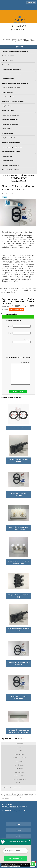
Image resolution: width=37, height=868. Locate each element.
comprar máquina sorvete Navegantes (19, 697)
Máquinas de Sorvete (8, 110)
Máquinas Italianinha (8, 129)
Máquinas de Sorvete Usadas (10, 124)
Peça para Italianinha (8, 161)
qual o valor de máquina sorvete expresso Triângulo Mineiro (18, 731)
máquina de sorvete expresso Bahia (19, 596)
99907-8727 (21, 26)
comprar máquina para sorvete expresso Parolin (18, 562)
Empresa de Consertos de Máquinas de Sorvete (15, 83)
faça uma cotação (17, 310)
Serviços (19, 47)
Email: (19, 333)
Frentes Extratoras (7, 92)
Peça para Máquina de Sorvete (11, 165)
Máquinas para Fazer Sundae (10, 138)
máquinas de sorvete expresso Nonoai (18, 461)
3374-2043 (21, 30)
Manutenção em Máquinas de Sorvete (13, 101)
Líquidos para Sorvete (8, 97)
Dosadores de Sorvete (8, 79)
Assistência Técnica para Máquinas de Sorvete (15, 51)
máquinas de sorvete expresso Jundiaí (18, 630)
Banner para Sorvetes (8, 56)
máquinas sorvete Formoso (19, 428)
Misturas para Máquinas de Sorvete (12, 147)
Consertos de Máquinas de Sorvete (12, 74)
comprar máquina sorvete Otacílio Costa (19, 494)
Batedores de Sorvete (8, 65)
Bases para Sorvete (8, 60)
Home (18, 824)
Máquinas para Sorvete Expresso (11, 142)
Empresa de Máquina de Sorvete (11, 88)
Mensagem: (20, 373)
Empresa (19, 830)
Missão (19, 836)
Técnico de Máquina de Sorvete (11, 170)
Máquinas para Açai (8, 133)
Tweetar (4, 197)
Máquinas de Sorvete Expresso (11, 115)
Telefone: (22, 341)
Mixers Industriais (7, 156)
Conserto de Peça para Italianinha (12, 69)
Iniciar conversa (15, 858)
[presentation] (19, 350)
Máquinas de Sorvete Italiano (10, 120)
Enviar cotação (18, 392)
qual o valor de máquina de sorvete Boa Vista (19, 528)
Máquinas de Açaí (7, 106)
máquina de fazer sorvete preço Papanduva (18, 664)
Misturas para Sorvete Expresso (11, 152)
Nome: (19, 326)
